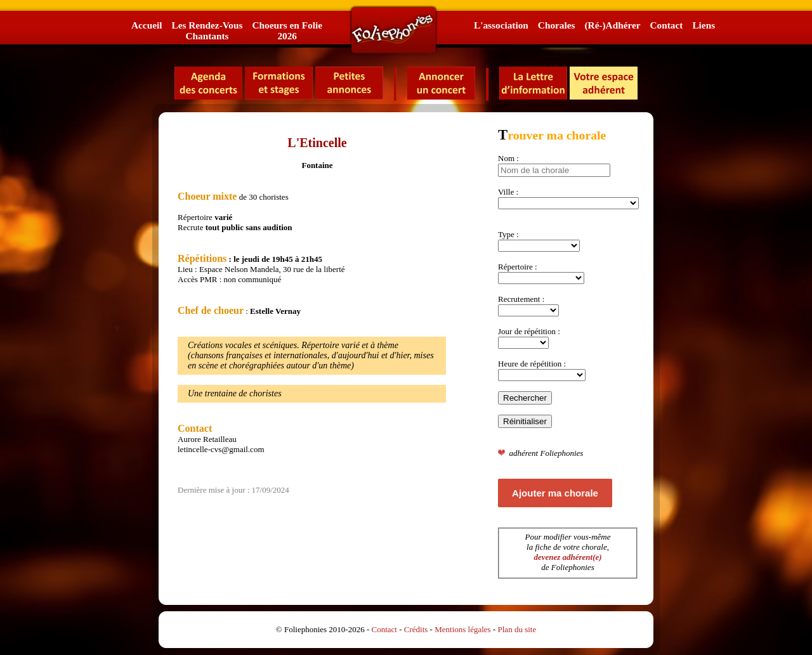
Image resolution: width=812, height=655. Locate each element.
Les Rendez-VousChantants (207, 30)
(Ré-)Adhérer (612, 25)
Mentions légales (462, 629)
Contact (667, 25)
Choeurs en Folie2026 (287, 30)
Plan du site (517, 629)
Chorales (557, 25)
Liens (704, 25)
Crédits (416, 629)
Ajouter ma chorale (555, 493)
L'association (501, 25)
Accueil (147, 25)
